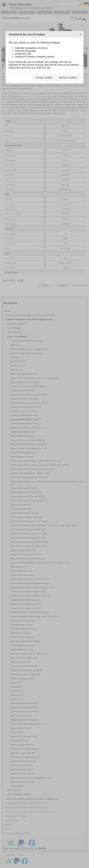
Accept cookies (44, 78)
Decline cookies (68, 78)
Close (80, 35)
